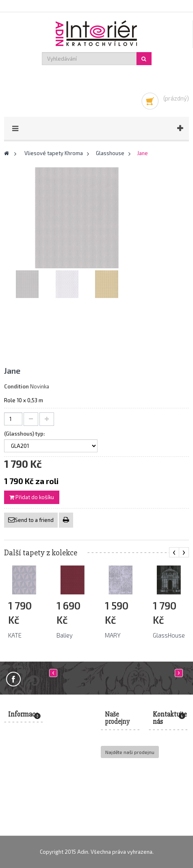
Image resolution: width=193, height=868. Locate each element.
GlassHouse (169, 635)
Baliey (65, 635)
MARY (113, 635)
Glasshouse (110, 153)
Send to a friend (34, 520)
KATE (15, 635)
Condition (16, 386)
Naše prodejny (117, 718)
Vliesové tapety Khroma (54, 153)
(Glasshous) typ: (25, 434)
